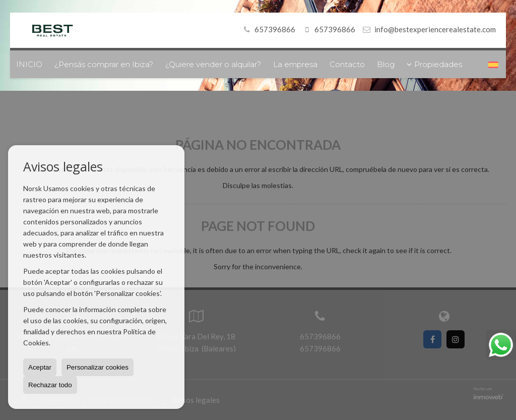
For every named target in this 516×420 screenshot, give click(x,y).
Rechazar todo (50, 385)
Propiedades (434, 64)
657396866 (268, 29)
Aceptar (40, 367)
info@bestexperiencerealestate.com (435, 29)
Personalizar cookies (98, 367)
